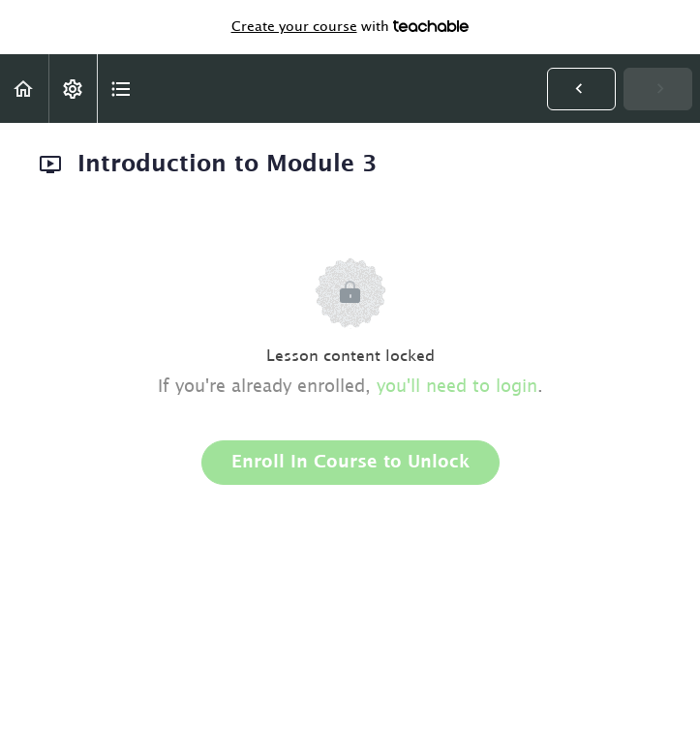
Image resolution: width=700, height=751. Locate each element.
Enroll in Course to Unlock (350, 463)
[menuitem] (73, 89)
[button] (24, 89)
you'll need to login (457, 387)
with (350, 27)
